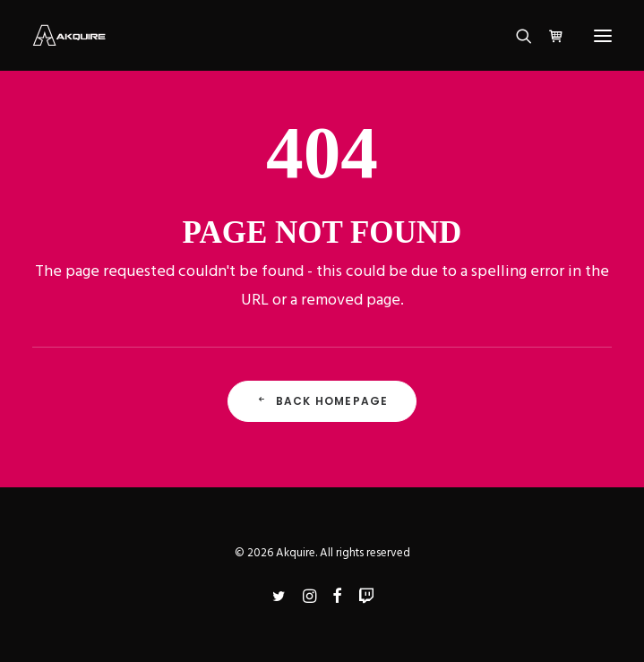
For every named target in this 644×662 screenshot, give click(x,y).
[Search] (516, 36)
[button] (603, 35)
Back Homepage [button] (322, 401)
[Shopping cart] (548, 36)
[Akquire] (69, 35)
